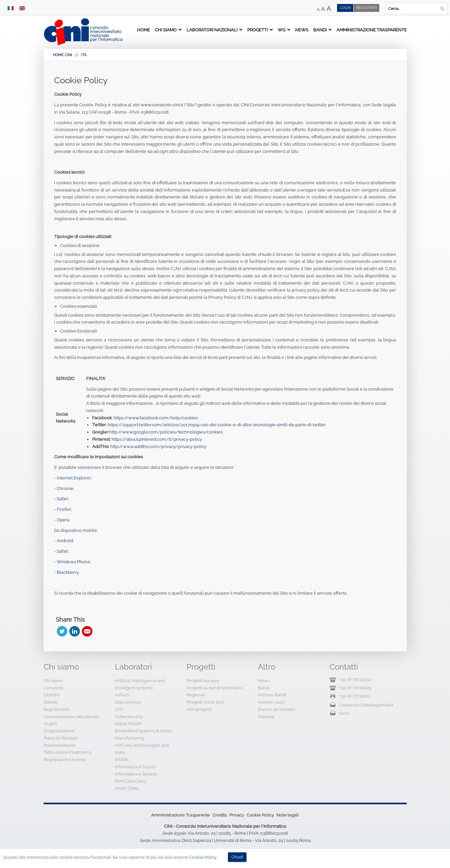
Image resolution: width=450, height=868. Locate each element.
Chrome (65, 488)
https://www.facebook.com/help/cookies (156, 418)
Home (143, 30)
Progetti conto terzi (206, 702)
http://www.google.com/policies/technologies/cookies (166, 432)
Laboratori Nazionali (212, 30)
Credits (220, 815)
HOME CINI (62, 55)
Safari (62, 499)
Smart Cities (127, 788)
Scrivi (344, 713)
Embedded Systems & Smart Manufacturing (143, 734)
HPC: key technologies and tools (142, 749)
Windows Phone (73, 562)
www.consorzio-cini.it (162, 105)
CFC (119, 709)
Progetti (258, 30)
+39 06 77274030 (355, 679)
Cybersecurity (129, 717)
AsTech (122, 695)
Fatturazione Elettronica (67, 752)
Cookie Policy (81, 80)
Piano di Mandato (61, 738)
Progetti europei (203, 681)
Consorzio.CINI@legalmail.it (366, 705)
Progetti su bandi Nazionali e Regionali (215, 692)
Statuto (51, 702)
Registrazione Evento (65, 760)
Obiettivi (52, 695)
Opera (63, 520)
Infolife (122, 760)
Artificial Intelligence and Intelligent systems (140, 684)
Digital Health (128, 724)
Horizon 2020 (271, 702)
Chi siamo (166, 30)
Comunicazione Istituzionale (72, 717)
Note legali (288, 815)
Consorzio (54, 688)
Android (65, 541)
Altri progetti (199, 709)
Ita (84, 55)
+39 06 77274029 (355, 688)
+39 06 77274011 (355, 696)
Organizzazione (59, 731)
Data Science (128, 702)
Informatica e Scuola (135, 767)
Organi (50, 724)
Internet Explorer (74, 478)
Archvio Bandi (272, 695)
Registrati (366, 8)
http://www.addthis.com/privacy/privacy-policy (158, 447)
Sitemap (266, 717)
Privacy (237, 815)
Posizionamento (60, 745)
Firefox (64, 509)
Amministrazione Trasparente (372, 30)
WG (281, 30)
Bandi (320, 30)
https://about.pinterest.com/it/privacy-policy (157, 439)
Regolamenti (56, 709)
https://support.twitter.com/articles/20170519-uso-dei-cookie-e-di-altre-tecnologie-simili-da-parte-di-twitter (217, 425)
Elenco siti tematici (277, 709)
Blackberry (68, 572)
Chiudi (237, 857)
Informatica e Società (136, 774)
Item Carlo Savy (131, 781)
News (302, 30)
